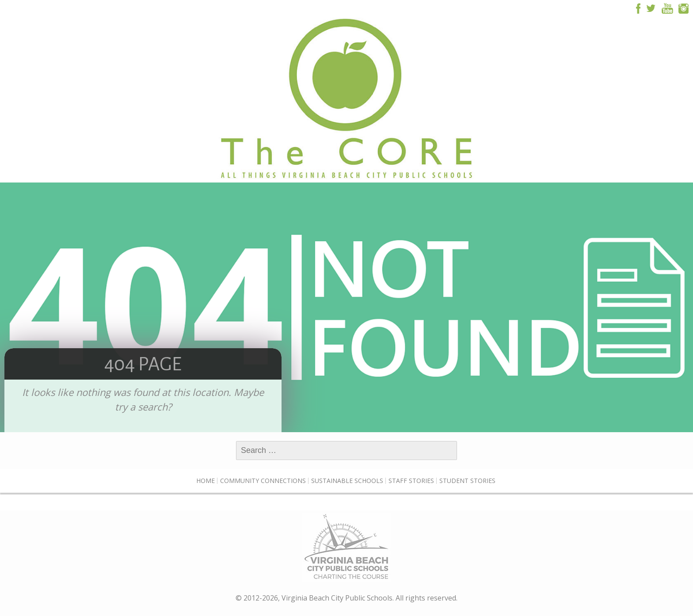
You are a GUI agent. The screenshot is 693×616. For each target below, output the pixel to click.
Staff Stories (411, 481)
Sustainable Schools (347, 481)
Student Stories (467, 481)
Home (206, 481)
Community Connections (263, 481)
